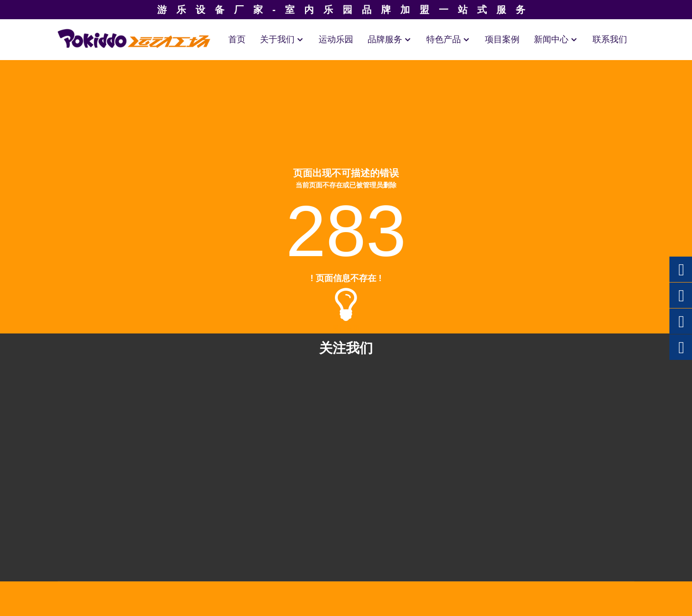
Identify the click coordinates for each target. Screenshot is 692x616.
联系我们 (610, 39)
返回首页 (346, 328)
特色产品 (448, 39)
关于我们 (282, 39)
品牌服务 (390, 39)
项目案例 (502, 39)
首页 (237, 39)
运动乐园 (336, 39)
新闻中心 (556, 39)
